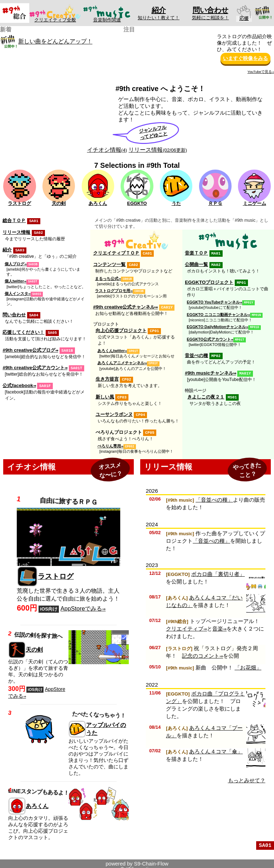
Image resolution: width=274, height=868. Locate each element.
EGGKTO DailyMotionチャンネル (217, 325)
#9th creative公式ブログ (29, 347)
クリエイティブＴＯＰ (116, 253)
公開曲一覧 (196, 264)
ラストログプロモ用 (113, 290)
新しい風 (105, 394)
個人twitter (14, 280)
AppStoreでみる (82, 604)
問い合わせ (14, 313)
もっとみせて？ (247, 776)
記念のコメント (201, 651)
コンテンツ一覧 (109, 264)
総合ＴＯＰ (14, 220)
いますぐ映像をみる (245, 58)
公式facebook (18, 382)
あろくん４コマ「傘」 (216, 747)
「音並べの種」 (214, 495)
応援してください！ (23, 330)
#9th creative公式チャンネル (124, 305)
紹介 (7, 249)
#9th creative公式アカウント (33, 364)
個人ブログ (14, 263)
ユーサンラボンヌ (114, 411)
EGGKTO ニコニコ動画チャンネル (217, 313)
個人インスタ (16, 292)
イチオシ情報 (107, 150)
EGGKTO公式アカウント (209, 337)
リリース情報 (158, 150)
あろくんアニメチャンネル (121, 360)
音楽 (218, 624)
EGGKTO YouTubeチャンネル (214, 301)
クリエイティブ (185, 624)
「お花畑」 (248, 663)
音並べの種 (196, 353)
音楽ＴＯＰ (196, 253)
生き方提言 (107, 376)
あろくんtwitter (111, 348)
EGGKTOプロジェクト (209, 282)
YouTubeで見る (260, 72)
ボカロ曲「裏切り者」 (218, 569)
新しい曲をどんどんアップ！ (55, 42)
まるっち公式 (107, 278)
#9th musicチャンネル (209, 370)
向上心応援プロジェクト (121, 329)
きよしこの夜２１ (206, 394)
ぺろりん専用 (109, 442)
